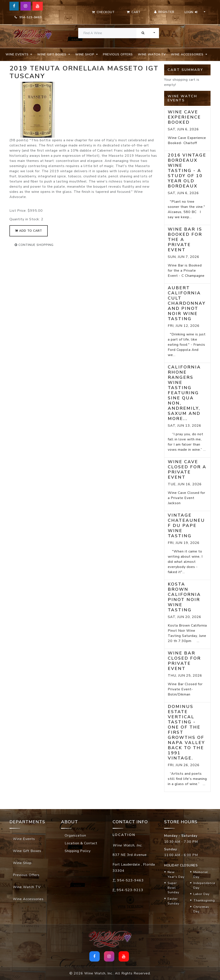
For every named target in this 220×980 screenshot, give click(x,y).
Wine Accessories (28, 899)
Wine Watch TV (152, 54)
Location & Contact (81, 843)
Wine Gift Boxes (27, 851)
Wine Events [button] (18, 54)
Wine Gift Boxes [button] (52, 54)
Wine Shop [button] (85, 54)
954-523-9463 (28, 17)
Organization (75, 835)
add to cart (29, 231)
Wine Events (24, 839)
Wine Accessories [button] (188, 54)
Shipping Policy (78, 851)
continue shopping (34, 245)
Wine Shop (22, 863)
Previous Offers (118, 54)
